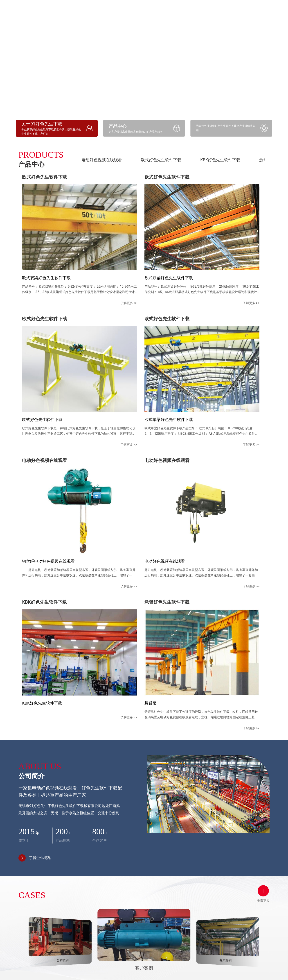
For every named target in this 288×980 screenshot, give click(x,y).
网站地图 (7, 977)
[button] (132, 821)
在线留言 (211, 892)
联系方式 (211, 884)
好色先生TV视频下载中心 (171, 874)
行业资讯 (167, 905)
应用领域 (237, 9)
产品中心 (125, 867)
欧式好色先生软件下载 (161, 160)
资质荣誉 (101, 894)
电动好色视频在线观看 (102, 160)
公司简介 (103, 867)
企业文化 (101, 886)
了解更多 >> (67, 259)
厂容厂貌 (101, 902)
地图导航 (211, 900)
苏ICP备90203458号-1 (215, 966)
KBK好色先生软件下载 (220, 160)
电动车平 (124, 935)
